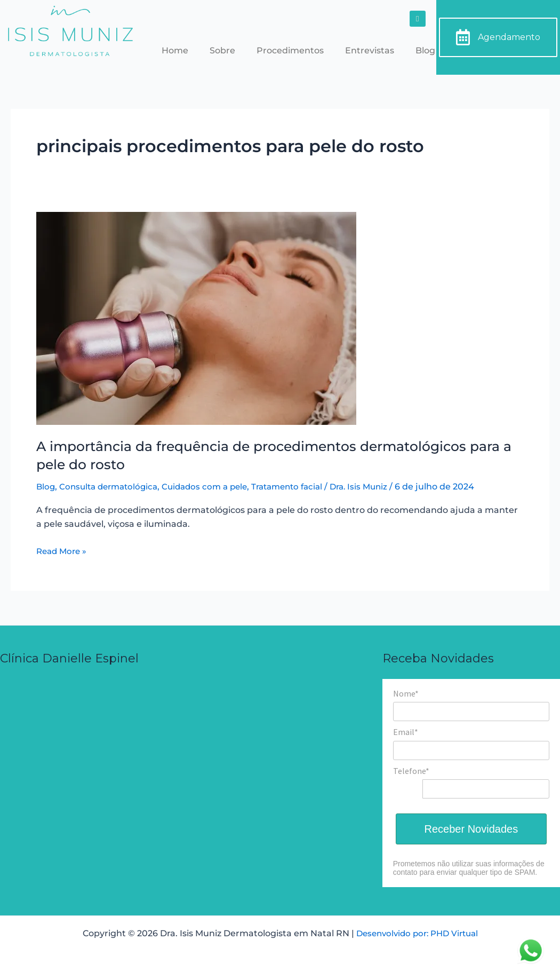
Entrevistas (370, 50)
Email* (406, 732)
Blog (425, 50)
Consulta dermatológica (113, 487)
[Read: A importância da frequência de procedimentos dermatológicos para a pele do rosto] (196, 318)
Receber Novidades (471, 829)
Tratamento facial (302, 487)
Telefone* (411, 771)
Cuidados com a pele (214, 487)
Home (175, 50)
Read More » (63, 550)
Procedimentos (290, 50)
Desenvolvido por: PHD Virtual (417, 933)
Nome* (406, 693)
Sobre (222, 50)
